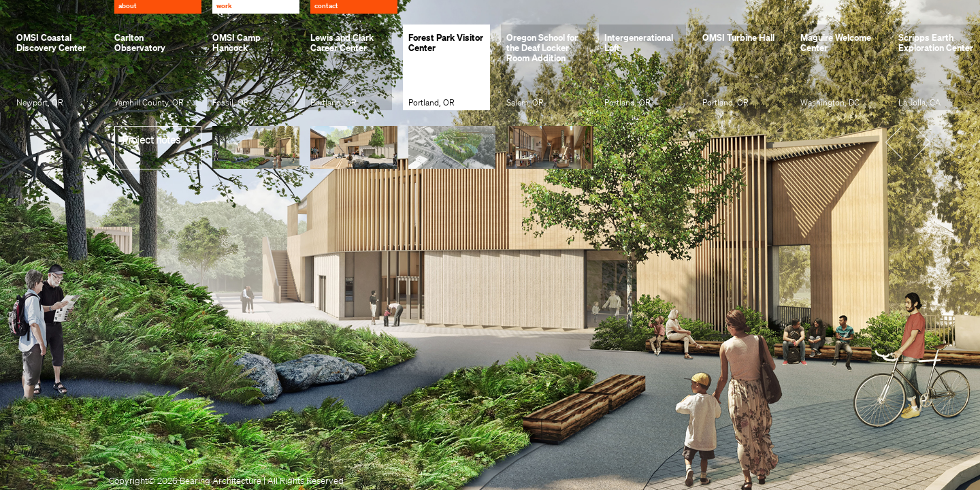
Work (224, 6)
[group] (54, 67)
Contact (326, 6)
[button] (902, 141)
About (128, 6)
